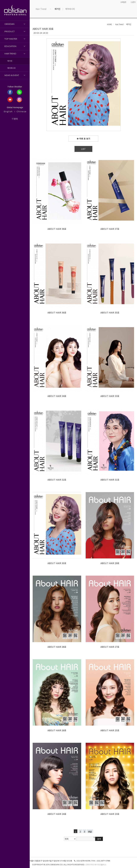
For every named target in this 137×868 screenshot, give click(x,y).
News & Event (12, 75)
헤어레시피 (12, 68)
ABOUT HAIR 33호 (110, 396)
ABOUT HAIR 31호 (110, 480)
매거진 (10, 61)
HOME (109, 24)
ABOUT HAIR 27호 (110, 647)
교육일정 (123, 2)
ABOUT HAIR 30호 (57, 563)
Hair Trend (10, 54)
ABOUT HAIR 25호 (110, 730)
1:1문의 (133, 2)
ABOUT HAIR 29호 (110, 563)
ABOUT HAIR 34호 (57, 396)
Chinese (22, 111)
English (8, 111)
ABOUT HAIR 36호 (57, 312)
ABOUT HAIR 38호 (57, 229)
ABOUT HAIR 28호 (57, 647)
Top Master (11, 39)
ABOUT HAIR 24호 (57, 814)
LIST (83, 149)
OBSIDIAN (9, 24)
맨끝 (90, 832)
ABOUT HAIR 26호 (57, 730)
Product (9, 31)
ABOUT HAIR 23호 (110, 814)
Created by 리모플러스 (96, 865)
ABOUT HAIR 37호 (110, 229)
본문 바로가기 (0, 0)
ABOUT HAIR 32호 (57, 480)
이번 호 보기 (83, 139)
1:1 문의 (15, 119)
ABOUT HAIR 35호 (110, 312)
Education (10, 46)
